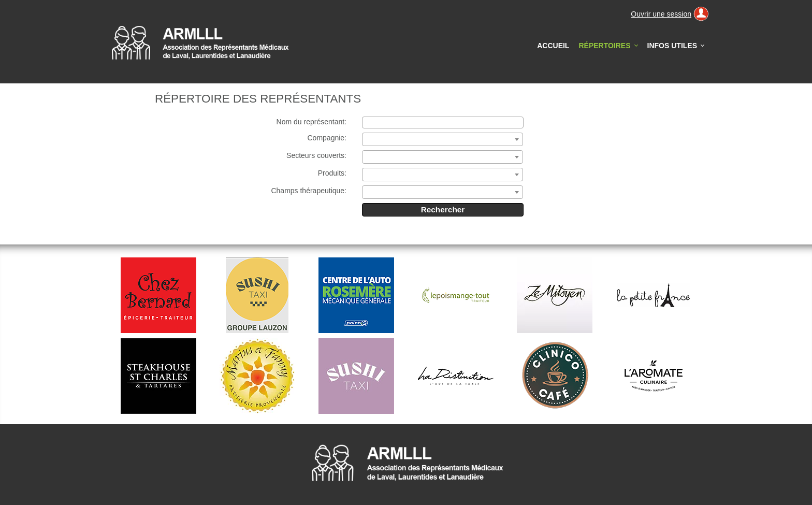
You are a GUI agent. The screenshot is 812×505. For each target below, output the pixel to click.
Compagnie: (327, 138)
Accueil (553, 46)
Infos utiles (672, 46)
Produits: (332, 173)
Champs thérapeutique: (309, 191)
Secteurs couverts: (316, 155)
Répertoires (610, 49)
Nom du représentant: (311, 122)
